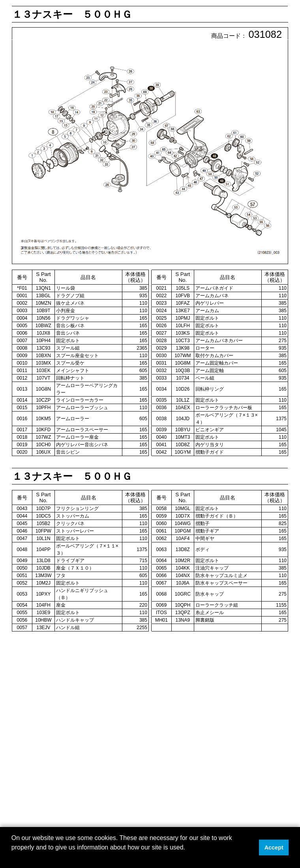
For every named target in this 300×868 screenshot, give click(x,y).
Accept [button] (274, 848)
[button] (13, 858)
